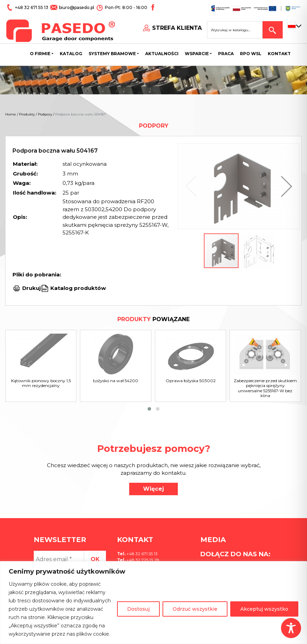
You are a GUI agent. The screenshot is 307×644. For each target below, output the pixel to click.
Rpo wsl (251, 54)
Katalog (71, 54)
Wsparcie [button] (197, 54)
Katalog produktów (77, 288)
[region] (153, 603)
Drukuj (31, 288)
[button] (285, 186)
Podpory (45, 114)
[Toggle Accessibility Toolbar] (291, 628)
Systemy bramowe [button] (112, 54)
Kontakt (279, 54)
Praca (226, 54)
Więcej (153, 489)
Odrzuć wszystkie (195, 609)
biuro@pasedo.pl (77, 7)
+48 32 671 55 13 (32, 7)
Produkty (27, 114)
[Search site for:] (235, 30)
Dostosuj (138, 609)
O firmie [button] (40, 54)
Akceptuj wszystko (264, 609)
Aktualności (162, 54)
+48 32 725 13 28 (142, 560)
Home (11, 114)
